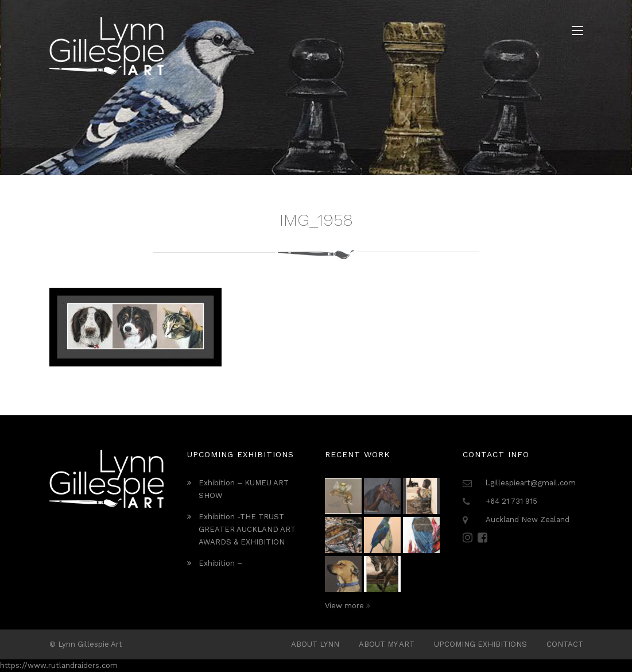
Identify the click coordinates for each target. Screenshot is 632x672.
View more (348, 606)
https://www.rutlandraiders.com (59, 665)
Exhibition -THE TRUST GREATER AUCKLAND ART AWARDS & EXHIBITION (247, 529)
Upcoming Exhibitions (480, 644)
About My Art (387, 644)
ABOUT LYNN (315, 644)
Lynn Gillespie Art (90, 644)
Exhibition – (220, 563)
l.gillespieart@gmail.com (531, 483)
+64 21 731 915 (511, 501)
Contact (565, 644)
